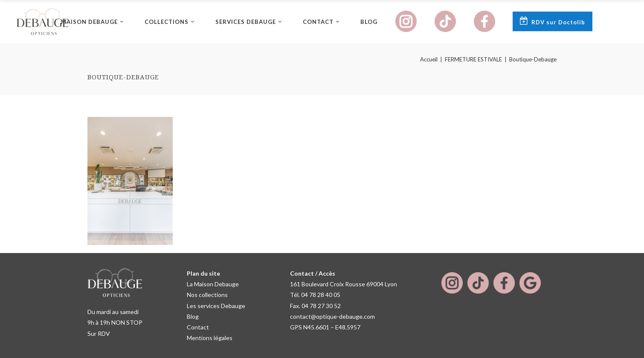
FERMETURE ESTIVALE (473, 60)
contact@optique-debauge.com (332, 316)
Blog (193, 316)
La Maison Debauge (213, 284)
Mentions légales (210, 338)
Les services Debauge (216, 306)
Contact (198, 327)
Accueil (429, 60)
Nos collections (207, 295)
